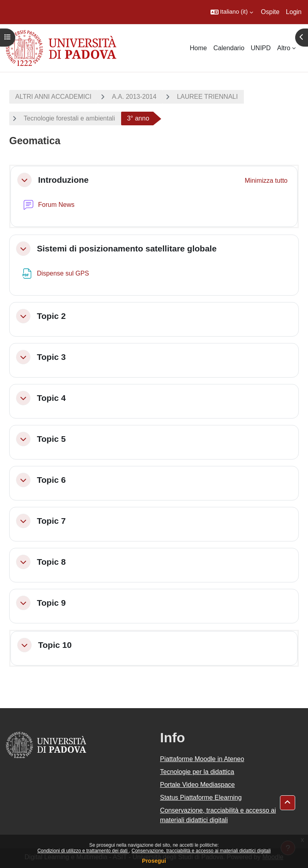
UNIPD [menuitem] (261, 48)
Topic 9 (51, 603)
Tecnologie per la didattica (197, 772)
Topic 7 (51, 521)
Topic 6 (51, 480)
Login (294, 12)
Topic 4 (51, 398)
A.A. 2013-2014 (134, 97)
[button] (232, 12)
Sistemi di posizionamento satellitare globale (127, 248)
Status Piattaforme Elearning (201, 798)
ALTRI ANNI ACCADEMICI (53, 97)
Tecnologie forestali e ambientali (69, 118)
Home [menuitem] (198, 48)
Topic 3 (51, 357)
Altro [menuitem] (284, 48)
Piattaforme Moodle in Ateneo (202, 759)
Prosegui (154, 861)
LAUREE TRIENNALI (207, 97)
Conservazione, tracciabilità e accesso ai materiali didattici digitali (201, 851)
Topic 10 (55, 645)
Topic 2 (51, 316)
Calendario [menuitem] (229, 48)
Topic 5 (51, 439)
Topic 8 (51, 562)
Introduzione (63, 180)
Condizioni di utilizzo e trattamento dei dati (83, 851)
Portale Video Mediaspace (198, 785)
